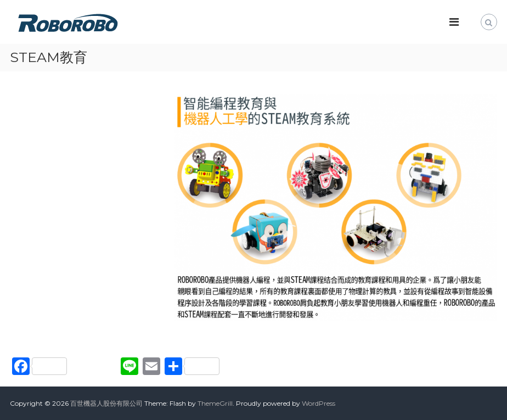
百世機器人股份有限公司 (106, 403)
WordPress (319, 403)
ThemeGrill (215, 403)
